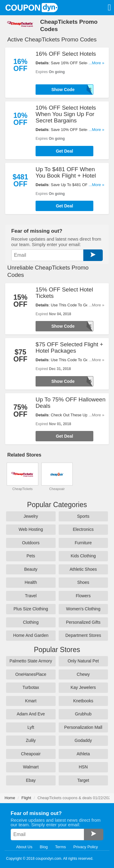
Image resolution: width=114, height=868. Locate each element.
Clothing (31, 622)
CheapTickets (22, 489)
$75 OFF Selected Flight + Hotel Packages (69, 348)
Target (83, 780)
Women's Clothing (83, 609)
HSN (83, 767)
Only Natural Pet (83, 661)
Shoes (83, 582)
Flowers (83, 596)
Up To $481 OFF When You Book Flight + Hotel (66, 172)
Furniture (83, 543)
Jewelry (31, 516)
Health (31, 582)
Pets (31, 556)
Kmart (31, 701)
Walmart (31, 767)
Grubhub (83, 714)
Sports (83, 516)
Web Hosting (31, 529)
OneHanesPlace (31, 674)
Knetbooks (83, 701)
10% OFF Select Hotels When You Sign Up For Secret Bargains (66, 114)
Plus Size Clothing (31, 609)
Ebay (31, 780)
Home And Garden (31, 635)
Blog (44, 847)
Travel (31, 596)
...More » (97, 63)
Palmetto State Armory (31, 661)
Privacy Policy (86, 847)
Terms (60, 847)
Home (10, 798)
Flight (26, 798)
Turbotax (31, 687)
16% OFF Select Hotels (66, 54)
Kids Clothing (83, 556)
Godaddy (83, 740)
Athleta (83, 754)
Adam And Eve (31, 714)
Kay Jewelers (83, 687)
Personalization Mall (83, 727)
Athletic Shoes (83, 569)
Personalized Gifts (83, 622)
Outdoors (31, 543)
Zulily (31, 740)
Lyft (31, 727)
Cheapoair (57, 489)
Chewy (83, 674)
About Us (24, 847)
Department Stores (83, 635)
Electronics (83, 529)
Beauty (31, 569)
